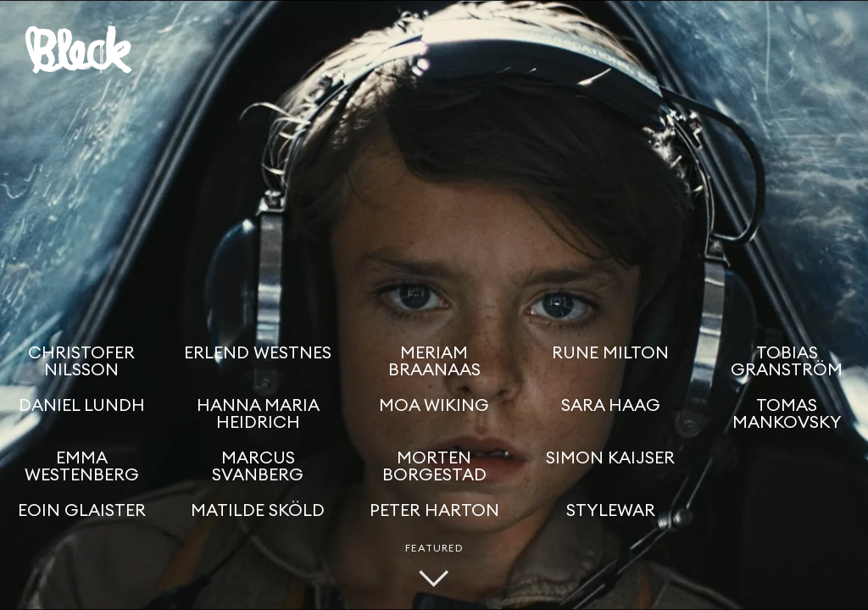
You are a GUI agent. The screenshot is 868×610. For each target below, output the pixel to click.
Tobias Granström (787, 362)
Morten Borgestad (434, 467)
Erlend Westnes (258, 353)
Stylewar (611, 511)
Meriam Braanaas (434, 362)
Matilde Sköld (258, 511)
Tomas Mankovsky (787, 414)
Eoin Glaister (82, 511)
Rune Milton (610, 353)
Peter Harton (434, 511)
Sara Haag (611, 406)
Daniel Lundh (82, 406)
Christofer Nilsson (81, 362)
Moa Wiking (434, 406)
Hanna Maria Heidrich (258, 414)
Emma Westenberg (82, 467)
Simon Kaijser (610, 458)
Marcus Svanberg (258, 467)
